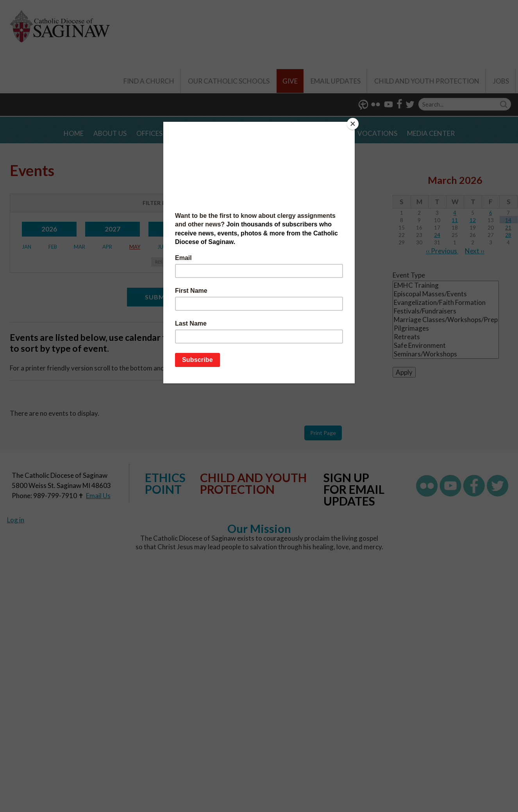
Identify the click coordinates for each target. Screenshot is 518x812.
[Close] (353, 124)
